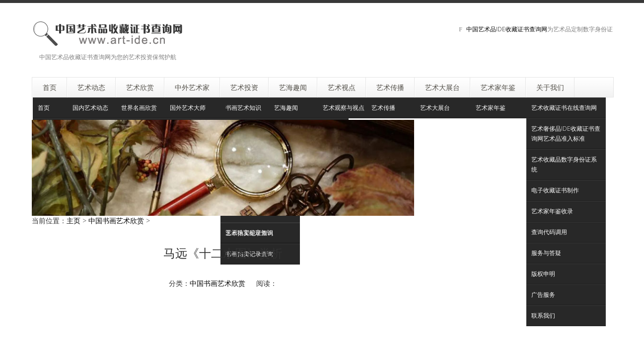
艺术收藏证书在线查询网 (564, 108)
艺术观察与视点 (344, 108)
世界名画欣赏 (139, 108)
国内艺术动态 (90, 108)
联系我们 (543, 315)
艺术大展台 (435, 108)
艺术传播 (383, 108)
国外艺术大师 (188, 108)
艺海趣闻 (286, 108)
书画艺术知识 (243, 108)
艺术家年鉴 (491, 108)
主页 (73, 221)
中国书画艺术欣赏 (116, 221)
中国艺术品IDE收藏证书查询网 (507, 29)
